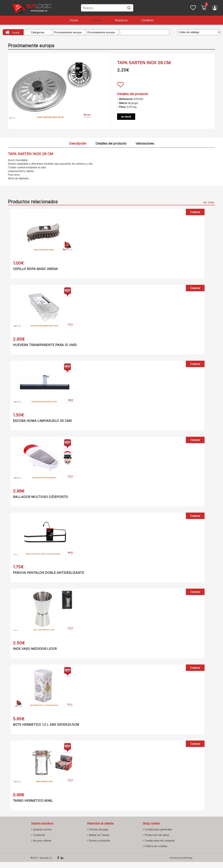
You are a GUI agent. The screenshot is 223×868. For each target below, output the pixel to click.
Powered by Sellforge (181, 864)
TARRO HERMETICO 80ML (31, 806)
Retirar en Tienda (99, 841)
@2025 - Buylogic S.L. (42, 864)
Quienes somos (42, 835)
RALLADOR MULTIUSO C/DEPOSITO (38, 499)
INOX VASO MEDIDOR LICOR (32, 653)
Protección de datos (157, 841)
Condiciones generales (158, 835)
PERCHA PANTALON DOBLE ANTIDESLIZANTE (46, 576)
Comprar (195, 212)
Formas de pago (99, 835)
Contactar (39, 841)
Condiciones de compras (160, 847)
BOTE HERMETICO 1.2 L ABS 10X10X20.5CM (44, 729)
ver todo (209, 202)
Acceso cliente (42, 847)
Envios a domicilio (99, 847)
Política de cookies (156, 852)
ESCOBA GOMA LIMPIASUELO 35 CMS (40, 422)
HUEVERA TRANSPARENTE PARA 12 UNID (43, 346)
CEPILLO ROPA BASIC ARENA (33, 269)
